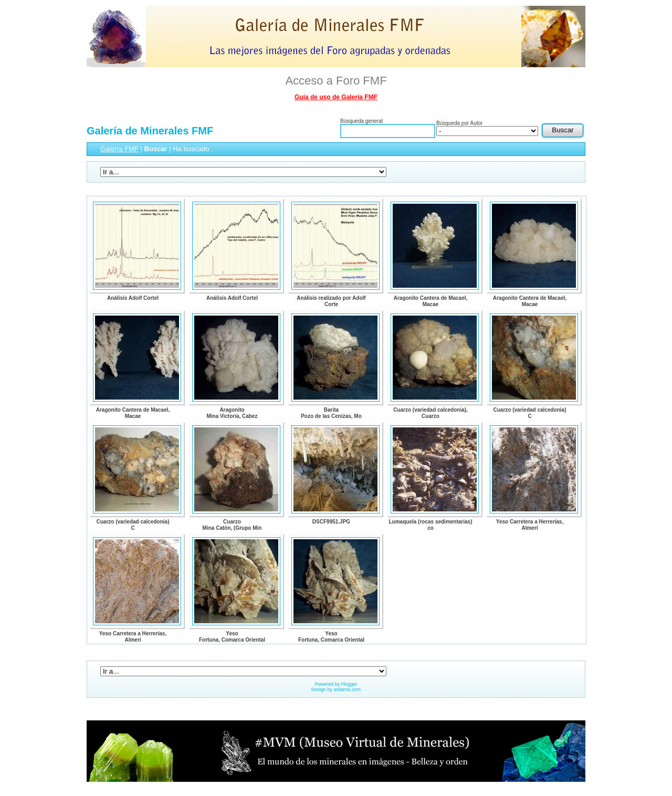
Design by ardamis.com (336, 689)
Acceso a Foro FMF (336, 81)
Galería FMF (119, 149)
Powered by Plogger (336, 684)
